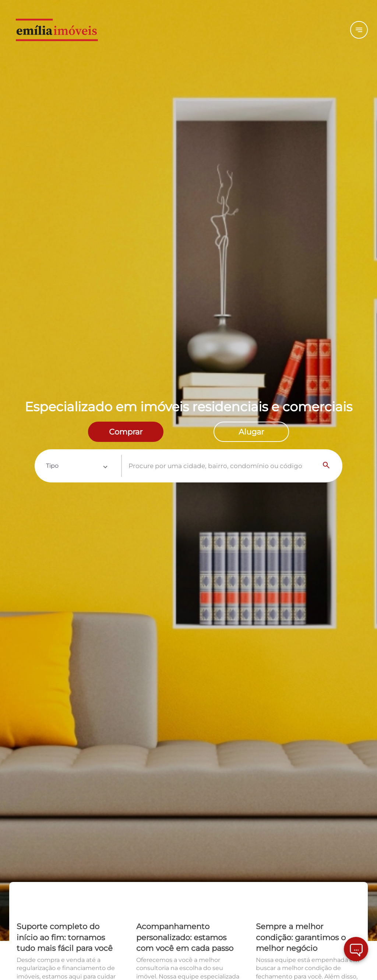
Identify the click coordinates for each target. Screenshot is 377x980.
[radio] (126, 432)
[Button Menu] (359, 30)
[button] (76, 466)
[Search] (327, 466)
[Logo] (69, 30)
